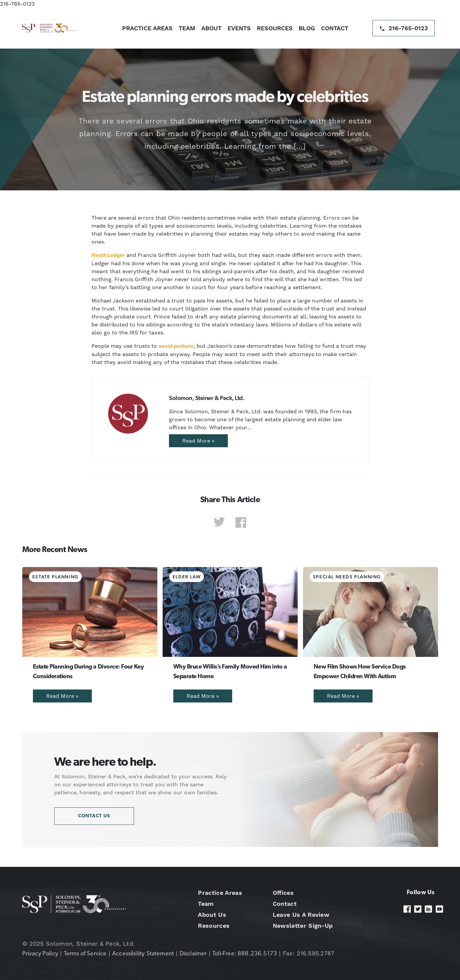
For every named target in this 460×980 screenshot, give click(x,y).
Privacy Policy (40, 954)
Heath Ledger (108, 256)
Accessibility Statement (143, 954)
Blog (307, 28)
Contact (335, 28)
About (211, 28)
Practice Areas (147, 28)
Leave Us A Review (301, 915)
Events (239, 28)
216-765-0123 (17, 4)
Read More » (198, 441)
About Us (212, 915)
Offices (283, 893)
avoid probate (176, 346)
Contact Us (94, 816)
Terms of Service (85, 954)
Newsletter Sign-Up (303, 926)
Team (187, 28)
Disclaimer (193, 954)
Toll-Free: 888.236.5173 (245, 954)
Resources (275, 28)
